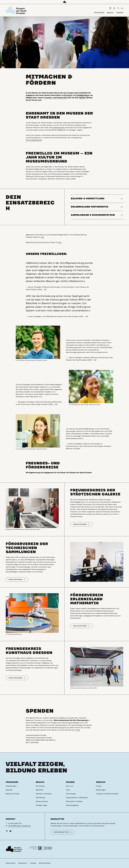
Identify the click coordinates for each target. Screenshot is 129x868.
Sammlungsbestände (34, 140)
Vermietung (40, 798)
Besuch (40, 782)
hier (43, 237)
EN (122, 8)
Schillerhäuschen (59, 128)
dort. (60, 243)
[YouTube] (10, 832)
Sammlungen (71, 794)
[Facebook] (7, 832)
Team (68, 790)
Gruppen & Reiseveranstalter (107, 794)
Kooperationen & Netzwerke (77, 798)
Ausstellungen (11, 786)
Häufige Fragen (42, 805)
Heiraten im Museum (44, 794)
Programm (12, 782)
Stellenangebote (72, 805)
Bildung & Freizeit (12, 794)
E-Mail (77, 730)
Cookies (33, 863)
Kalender (9, 790)
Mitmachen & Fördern (74, 801)
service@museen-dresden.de (19, 826)
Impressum (23, 863)
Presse (99, 786)
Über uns (69, 786)
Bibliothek (40, 790)
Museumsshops (42, 801)
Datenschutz (11, 863)
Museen (70, 782)
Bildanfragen (101, 790)
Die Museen (40, 786)
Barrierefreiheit (45, 863)
